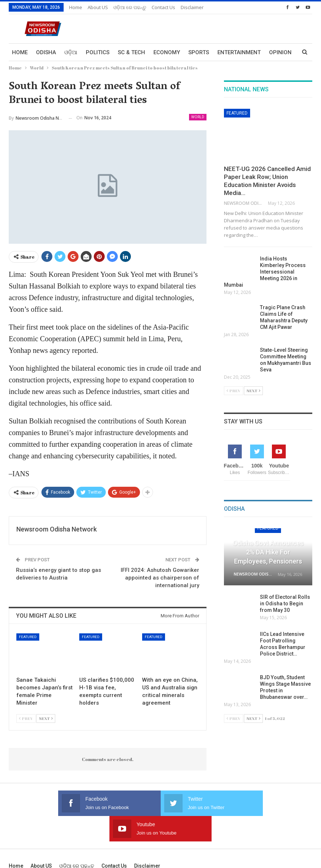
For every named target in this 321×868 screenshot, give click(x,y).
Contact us (163, 7)
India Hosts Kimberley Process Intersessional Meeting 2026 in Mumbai (265, 272)
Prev (26, 718)
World (198, 117)
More (277, 52)
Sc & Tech (131, 52)
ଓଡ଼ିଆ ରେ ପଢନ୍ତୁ (130, 7)
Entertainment (239, 52)
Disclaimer (192, 7)
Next (46, 718)
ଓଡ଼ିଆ (71, 52)
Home (76, 7)
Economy (167, 52)
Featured (28, 637)
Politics (98, 52)
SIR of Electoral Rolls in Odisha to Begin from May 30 (285, 604)
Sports (199, 52)
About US (98, 7)
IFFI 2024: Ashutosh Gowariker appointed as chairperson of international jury (160, 578)
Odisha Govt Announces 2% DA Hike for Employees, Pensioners (268, 552)
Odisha (46, 52)
